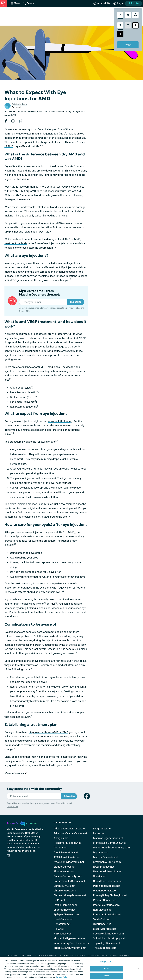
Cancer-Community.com (68, 876)
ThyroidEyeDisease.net (107, 943)
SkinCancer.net (102, 924)
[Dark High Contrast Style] (120, 34)
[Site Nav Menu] (15, 3)
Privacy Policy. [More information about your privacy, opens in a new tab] (62, 977)
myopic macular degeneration (36, 223)
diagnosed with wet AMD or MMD (48, 732)
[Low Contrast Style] (128, 25)
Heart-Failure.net (63, 919)
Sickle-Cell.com (102, 919)
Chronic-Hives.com (65, 891)
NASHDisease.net (104, 867)
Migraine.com (101, 852)
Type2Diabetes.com (105, 948)
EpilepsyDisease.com (66, 914)
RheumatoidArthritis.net (107, 914)
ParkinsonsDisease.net (107, 886)
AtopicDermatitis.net (66, 852)
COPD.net (59, 900)
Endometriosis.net (64, 910)
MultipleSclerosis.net (106, 857)
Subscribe (134, 3)
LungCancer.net (102, 829)
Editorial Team (21, 104)
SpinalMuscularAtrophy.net (109, 938)
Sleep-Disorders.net (105, 929)
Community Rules (120, 955)
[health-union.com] (22, 823)
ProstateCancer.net (104, 900)
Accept (107, 976)
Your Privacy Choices (72, 955)
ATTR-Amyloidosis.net (67, 857)
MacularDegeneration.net (108, 838)
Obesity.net (100, 876)
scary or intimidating (60, 421)
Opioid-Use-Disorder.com (108, 881)
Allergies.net (61, 838)
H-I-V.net (59, 929)
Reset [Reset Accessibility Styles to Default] (128, 45)
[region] (71, 968)
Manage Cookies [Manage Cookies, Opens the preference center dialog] (106, 961)
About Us (12, 955)
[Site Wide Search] (28, 3)
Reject (107, 968)
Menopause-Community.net (109, 843)
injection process (27, 504)
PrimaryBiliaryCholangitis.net (110, 895)
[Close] (139, 968)
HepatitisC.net (62, 924)
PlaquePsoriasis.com (106, 891)
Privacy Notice (74, 308)
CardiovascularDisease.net (69, 881)
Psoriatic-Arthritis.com (106, 905)
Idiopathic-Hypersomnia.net (70, 938)
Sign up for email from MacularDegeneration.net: (40, 293)
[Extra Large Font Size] (135, 15)
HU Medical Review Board (30, 112)
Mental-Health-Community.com (112, 848)
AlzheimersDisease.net (67, 843)
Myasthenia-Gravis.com (107, 862)
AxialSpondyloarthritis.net (69, 862)
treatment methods (16, 243)
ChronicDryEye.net (64, 886)
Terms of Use (25, 311)
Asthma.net (60, 848)
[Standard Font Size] (120, 15)
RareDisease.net (103, 910)
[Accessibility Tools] (102, 3)
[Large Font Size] (128, 15)
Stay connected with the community (34, 789)
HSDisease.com (63, 934)
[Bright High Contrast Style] (135, 25)
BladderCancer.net (64, 867)
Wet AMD (10, 187)
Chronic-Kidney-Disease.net (70, 895)
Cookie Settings (97, 955)
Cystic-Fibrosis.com (65, 905)
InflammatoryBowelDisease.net (72, 943)
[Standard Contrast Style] (120, 25)
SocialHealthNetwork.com (109, 934)
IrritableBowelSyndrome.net (70, 948)
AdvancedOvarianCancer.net (70, 833)
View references (16, 773)
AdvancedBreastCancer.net (70, 829)
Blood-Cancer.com (64, 871)
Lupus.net (99, 833)
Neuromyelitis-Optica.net (108, 871)
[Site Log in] (118, 3)
